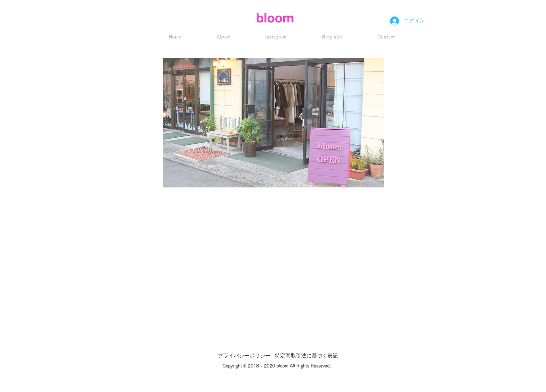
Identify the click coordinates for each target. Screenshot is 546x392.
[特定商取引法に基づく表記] (306, 356)
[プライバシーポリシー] (244, 356)
